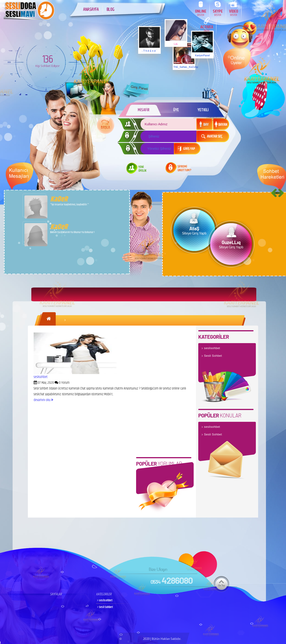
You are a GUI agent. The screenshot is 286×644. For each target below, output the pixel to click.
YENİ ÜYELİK (142, 169)
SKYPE (218, 13)
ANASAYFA (91, 10)
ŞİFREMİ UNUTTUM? (184, 169)
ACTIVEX (207, 28)
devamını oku (43, 400)
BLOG (110, 10)
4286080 (171, 580)
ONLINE (201, 13)
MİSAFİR (144, 110)
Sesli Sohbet (213, 356)
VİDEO (234, 13)
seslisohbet (41, 377)
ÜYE (176, 110)
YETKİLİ (203, 110)
